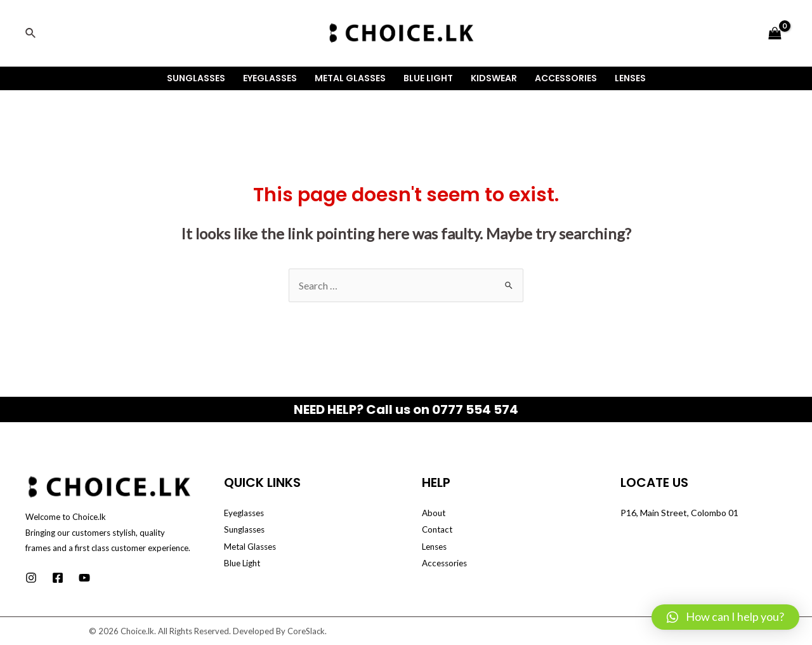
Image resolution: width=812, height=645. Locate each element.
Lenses (630, 78)
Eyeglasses (270, 78)
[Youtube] (84, 578)
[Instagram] (31, 578)
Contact (438, 529)
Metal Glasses (350, 78)
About (435, 513)
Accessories (566, 78)
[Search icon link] (31, 33)
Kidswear (494, 78)
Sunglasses (196, 78)
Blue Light (428, 78)
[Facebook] (58, 578)
